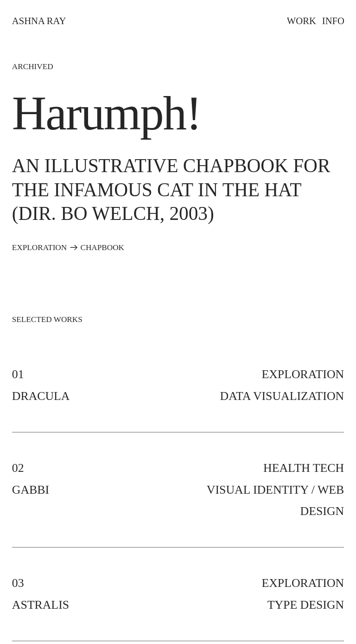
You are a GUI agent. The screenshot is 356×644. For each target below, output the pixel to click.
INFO (333, 21)
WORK (302, 21)
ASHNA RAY (39, 21)
